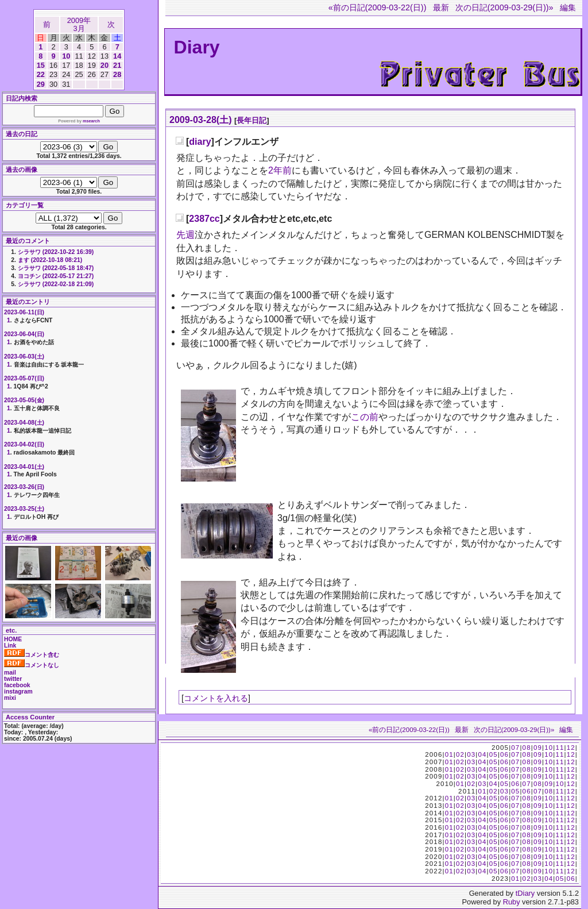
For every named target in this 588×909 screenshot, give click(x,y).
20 (105, 65)
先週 (185, 235)
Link (10, 646)
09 (538, 748)
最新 (441, 7)
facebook (17, 685)
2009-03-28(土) (201, 120)
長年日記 (252, 120)
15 (41, 65)
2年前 (280, 170)
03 (471, 754)
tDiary (525, 893)
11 (560, 748)
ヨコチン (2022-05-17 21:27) (56, 276)
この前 (365, 417)
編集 (568, 7)
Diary (197, 47)
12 (571, 748)
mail (10, 673)
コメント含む (32, 655)
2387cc (204, 219)
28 (117, 74)
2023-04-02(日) (24, 444)
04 (482, 754)
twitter (13, 679)
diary (200, 142)
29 (41, 84)
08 (527, 748)
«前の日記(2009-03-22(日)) (378, 7)
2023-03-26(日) (24, 487)
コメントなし (32, 665)
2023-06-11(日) (24, 312)
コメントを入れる (216, 698)
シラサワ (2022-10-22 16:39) (56, 252)
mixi (10, 698)
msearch (91, 121)
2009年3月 (79, 24)
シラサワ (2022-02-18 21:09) (56, 284)
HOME (13, 639)
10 (66, 56)
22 (41, 74)
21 (117, 65)
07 (515, 748)
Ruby (512, 902)
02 (460, 754)
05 (494, 754)
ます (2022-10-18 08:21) (50, 260)
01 (449, 754)
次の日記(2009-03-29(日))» (504, 7)
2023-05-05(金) (24, 400)
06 (504, 754)
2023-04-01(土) (24, 467)
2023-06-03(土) (24, 357)
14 (117, 56)
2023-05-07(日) (24, 378)
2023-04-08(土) (24, 423)
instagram (18, 692)
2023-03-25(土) (24, 509)
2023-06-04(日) (24, 334)
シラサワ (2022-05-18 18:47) (56, 268)
